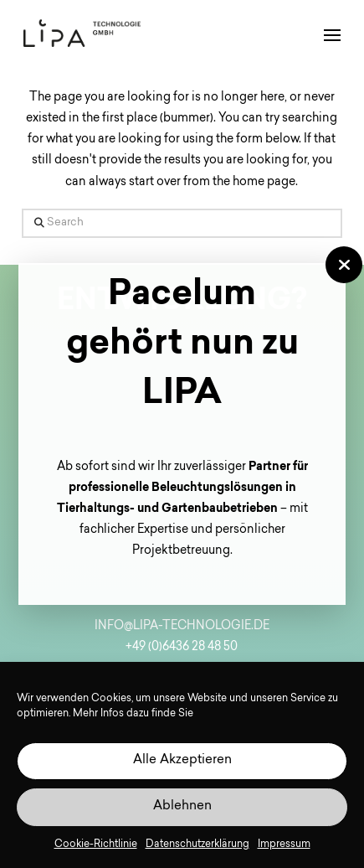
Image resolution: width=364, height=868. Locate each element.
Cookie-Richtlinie (96, 845)
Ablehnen (182, 806)
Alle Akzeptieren (182, 760)
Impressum (284, 845)
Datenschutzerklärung (197, 845)
